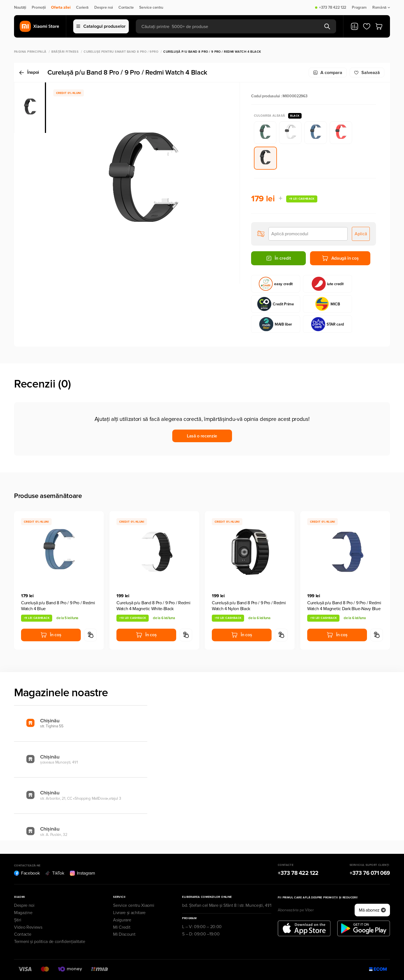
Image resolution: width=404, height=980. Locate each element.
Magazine (23, 913)
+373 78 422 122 (333, 8)
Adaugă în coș (340, 258)
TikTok (55, 873)
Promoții (39, 8)
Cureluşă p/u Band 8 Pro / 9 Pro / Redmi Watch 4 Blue (58, 606)
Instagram (82, 873)
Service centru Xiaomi (134, 905)
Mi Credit (122, 927)
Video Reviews (28, 927)
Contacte (126, 8)
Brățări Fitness (65, 52)
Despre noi (104, 8)
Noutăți (20, 8)
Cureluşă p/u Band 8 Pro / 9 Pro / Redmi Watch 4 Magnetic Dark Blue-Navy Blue (344, 606)
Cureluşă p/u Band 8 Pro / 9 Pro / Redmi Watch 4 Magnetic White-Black (153, 606)
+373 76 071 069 (370, 873)
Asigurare (122, 920)
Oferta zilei (61, 8)
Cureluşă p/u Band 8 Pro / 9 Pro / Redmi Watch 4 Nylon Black (249, 606)
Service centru (151, 8)
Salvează (367, 73)
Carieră (82, 8)
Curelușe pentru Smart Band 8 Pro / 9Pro (121, 52)
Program (359, 8)
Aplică (361, 234)
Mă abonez (372, 910)
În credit (278, 258)
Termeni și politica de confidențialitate (50, 942)
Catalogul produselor (101, 26)
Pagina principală (30, 52)
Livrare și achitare (129, 913)
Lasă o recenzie (202, 436)
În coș (51, 635)
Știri (18, 920)
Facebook (27, 873)
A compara (328, 73)
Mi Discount (124, 934)
